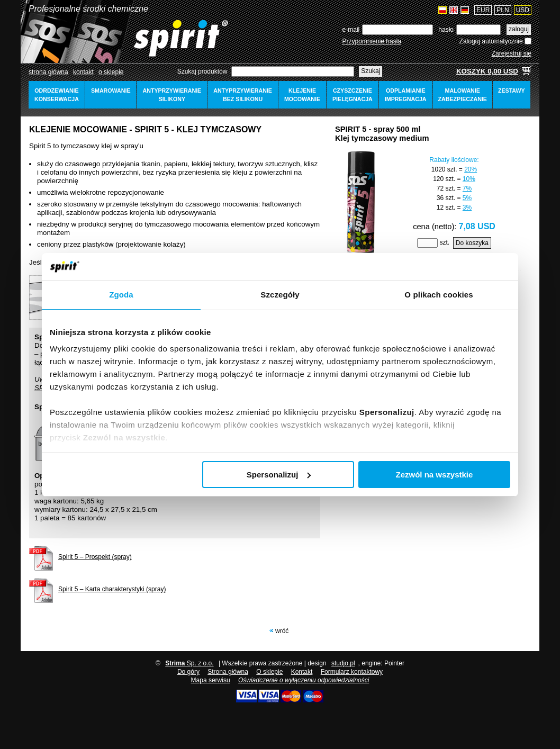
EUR (483, 10)
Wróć (282, 631)
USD (523, 10)
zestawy (512, 91)
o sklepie (111, 72)
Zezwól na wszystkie (435, 475)
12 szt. (446, 207)
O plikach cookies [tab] (439, 295)
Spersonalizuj (279, 475)
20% (471, 169)
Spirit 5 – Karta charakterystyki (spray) (112, 589)
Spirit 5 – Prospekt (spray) (95, 557)
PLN (503, 10)
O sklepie (269, 672)
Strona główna (48, 72)
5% (467, 198)
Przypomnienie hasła (372, 41)
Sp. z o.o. (189, 663)
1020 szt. (444, 169)
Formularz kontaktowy (352, 672)
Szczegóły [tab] (280, 295)
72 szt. (446, 188)
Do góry (188, 672)
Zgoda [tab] (121, 295)
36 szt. (446, 198)
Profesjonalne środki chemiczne (88, 9)
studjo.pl (343, 663)
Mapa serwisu (211, 680)
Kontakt (83, 72)
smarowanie (111, 91)
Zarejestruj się (512, 53)
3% (467, 207)
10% (469, 179)
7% (467, 188)
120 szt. (444, 179)
